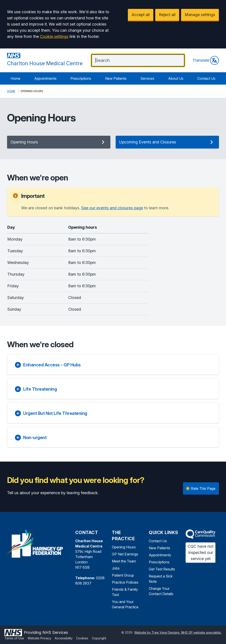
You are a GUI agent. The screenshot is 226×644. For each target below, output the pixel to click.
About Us (176, 78)
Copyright (99, 638)
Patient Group (123, 575)
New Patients (116, 78)
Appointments (45, 78)
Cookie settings (54, 36)
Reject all (167, 15)
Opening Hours (59, 142)
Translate (206, 60)
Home (15, 78)
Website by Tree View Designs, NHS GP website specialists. (178, 632)
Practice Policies (125, 582)
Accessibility (64, 638)
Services (147, 78)
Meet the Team (124, 561)
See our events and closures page (112, 208)
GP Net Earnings (125, 554)
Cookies (82, 638)
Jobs (116, 568)
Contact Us (206, 78)
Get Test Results (162, 569)
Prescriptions (81, 78)
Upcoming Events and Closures (167, 142)
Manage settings (200, 15)
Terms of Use (14, 638)
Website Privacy (39, 638)
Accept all (141, 15)
